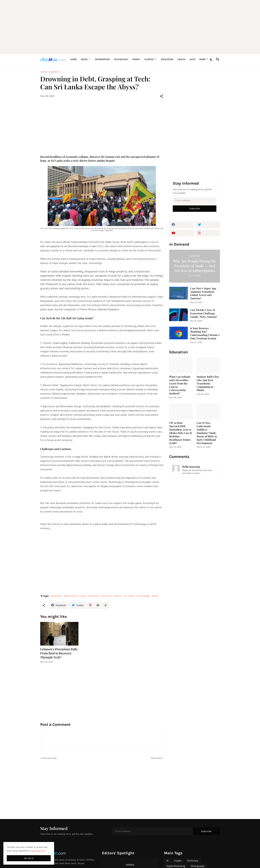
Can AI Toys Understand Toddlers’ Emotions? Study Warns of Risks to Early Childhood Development (207, 433)
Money (136, 59)
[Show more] (105, 605)
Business (93, 596)
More (203, 59)
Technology (121, 59)
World (155, 596)
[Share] (161, 96)
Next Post (156, 758)
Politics (117, 596)
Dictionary (193, 861)
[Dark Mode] (211, 59)
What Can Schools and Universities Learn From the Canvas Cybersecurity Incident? (180, 385)
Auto (192, 59)
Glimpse (149, 59)
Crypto (178, 861)
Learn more (36, 851)
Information (102, 59)
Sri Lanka (129, 596)
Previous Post (49, 758)
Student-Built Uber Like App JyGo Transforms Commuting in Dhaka (208, 383)
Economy (106, 596)
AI (168, 861)
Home (74, 59)
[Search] (217, 59)
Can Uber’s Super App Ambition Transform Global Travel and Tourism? (203, 293)
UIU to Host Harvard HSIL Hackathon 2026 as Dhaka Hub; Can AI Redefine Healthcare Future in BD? (180, 433)
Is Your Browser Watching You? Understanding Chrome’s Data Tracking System (205, 333)
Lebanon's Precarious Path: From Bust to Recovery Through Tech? (59, 653)
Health (181, 59)
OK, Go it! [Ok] (29, 858)
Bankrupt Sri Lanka (75, 596)
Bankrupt (54, 72)
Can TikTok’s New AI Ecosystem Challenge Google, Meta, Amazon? (204, 313)
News (84, 59)
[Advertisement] (130, 27)
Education (167, 59)
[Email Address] (195, 200)
